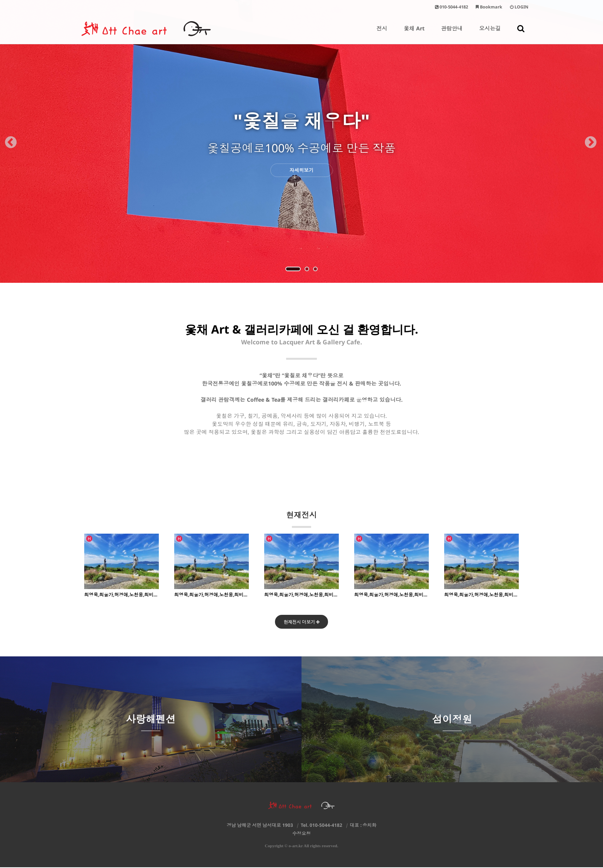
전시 (382, 34)
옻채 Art (414, 34)
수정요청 (301, 834)
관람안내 (452, 34)
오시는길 (490, 34)
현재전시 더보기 (302, 622)
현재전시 (301, 519)
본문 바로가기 (0, 0)
